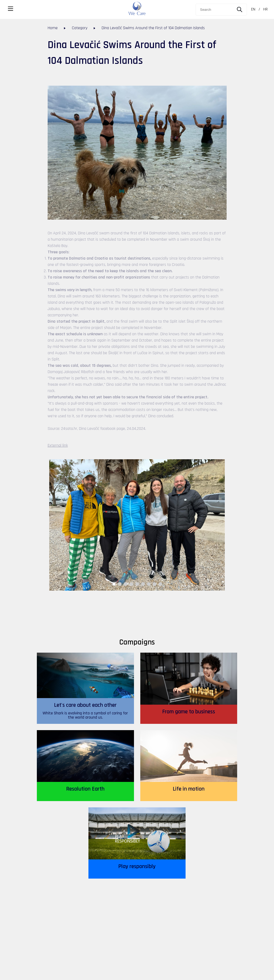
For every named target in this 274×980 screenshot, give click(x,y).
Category (80, 28)
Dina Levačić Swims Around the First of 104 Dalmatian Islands (153, 28)
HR (265, 9)
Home (53, 28)
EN (253, 9)
